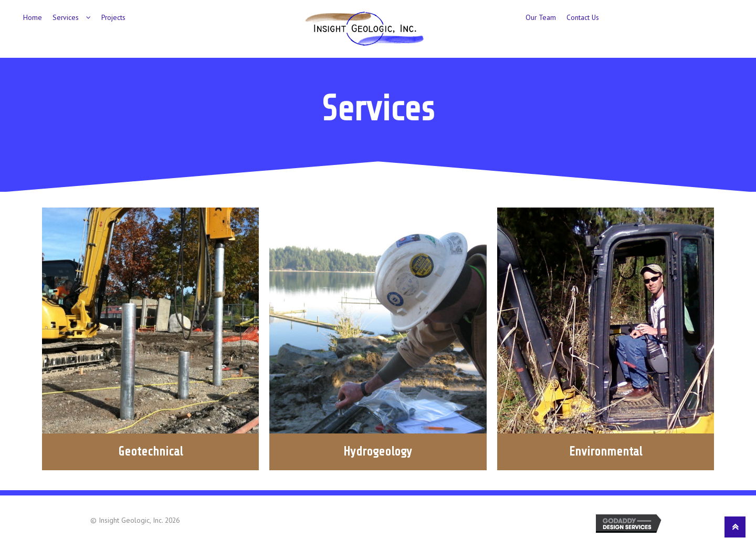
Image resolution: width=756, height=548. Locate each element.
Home (33, 17)
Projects (113, 17)
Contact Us (583, 17)
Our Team (541, 17)
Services (66, 17)
